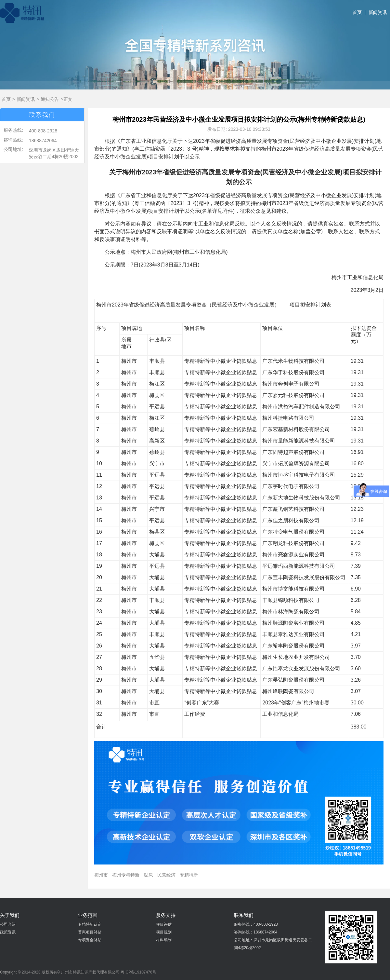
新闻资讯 (378, 12)
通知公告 (50, 99)
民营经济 (166, 875)
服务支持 (166, 915)
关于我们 (10, 915)
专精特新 (189, 875)
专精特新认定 (90, 924)
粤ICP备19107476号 (138, 972)
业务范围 (88, 915)
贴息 (149, 875)
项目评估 (164, 924)
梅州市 (101, 875)
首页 (357, 12)
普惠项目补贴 (90, 932)
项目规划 (164, 932)
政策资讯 (8, 932)
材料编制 (164, 940)
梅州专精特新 (126, 875)
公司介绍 (8, 924)
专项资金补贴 (90, 940)
